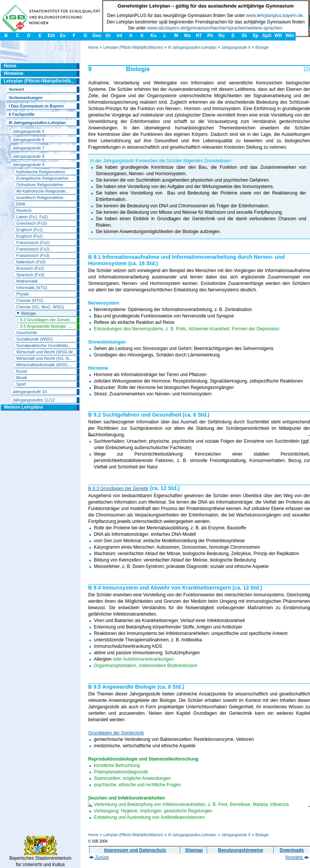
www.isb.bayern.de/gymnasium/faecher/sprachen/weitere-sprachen (215, 28)
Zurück (99, 857)
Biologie (262, 47)
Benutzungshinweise (241, 850)
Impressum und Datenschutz (135, 850)
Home (93, 47)
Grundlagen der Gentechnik (116, 733)
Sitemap (194, 850)
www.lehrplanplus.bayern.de (274, 16)
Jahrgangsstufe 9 (236, 47)
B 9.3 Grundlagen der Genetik (118, 488)
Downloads (292, 850)
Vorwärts (297, 857)
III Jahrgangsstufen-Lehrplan (192, 47)
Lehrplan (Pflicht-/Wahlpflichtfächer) (133, 47)
